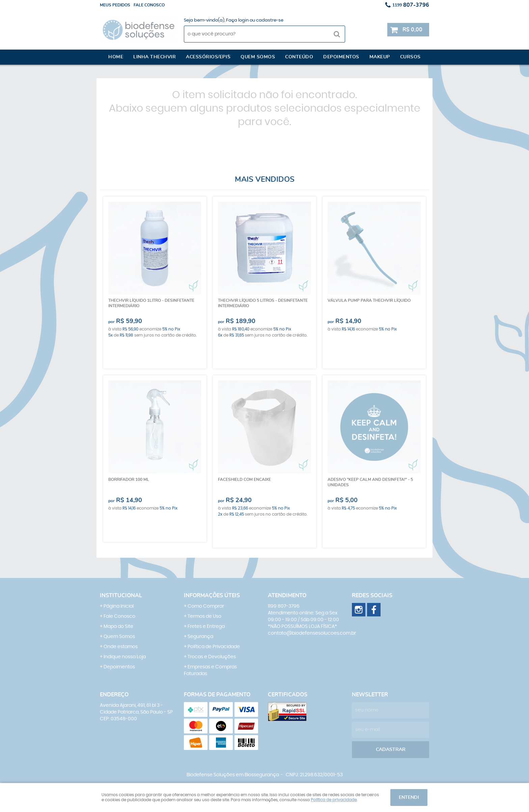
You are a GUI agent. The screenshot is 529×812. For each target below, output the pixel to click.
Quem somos (258, 57)
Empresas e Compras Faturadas (210, 670)
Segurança (200, 637)
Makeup (380, 57)
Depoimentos (341, 57)
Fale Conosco (119, 616)
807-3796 (411, 5)
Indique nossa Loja (125, 657)
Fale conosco (149, 5)
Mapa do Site (118, 627)
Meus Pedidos (115, 5)
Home (116, 57)
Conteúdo (299, 57)
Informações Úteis (212, 596)
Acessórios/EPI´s (208, 57)
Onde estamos (121, 647)
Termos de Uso (204, 616)
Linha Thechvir (155, 57)
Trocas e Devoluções (212, 657)
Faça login (237, 20)
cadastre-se (270, 20)
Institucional (121, 596)
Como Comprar (206, 606)
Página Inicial (119, 606)
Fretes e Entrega (206, 627)
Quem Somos (119, 637)
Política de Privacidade (214, 647)
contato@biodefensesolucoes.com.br (312, 633)
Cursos (410, 57)
